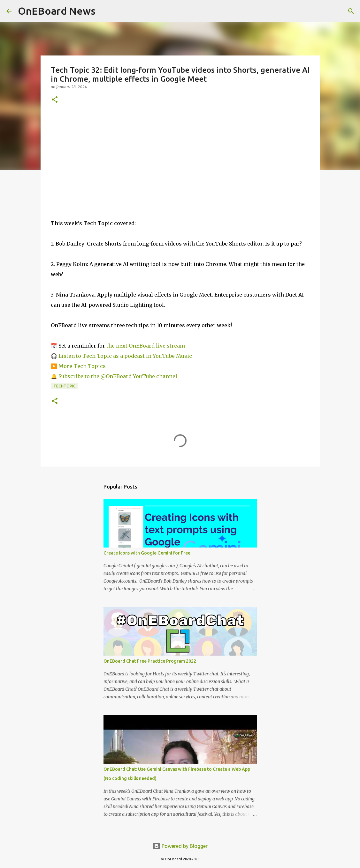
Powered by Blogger (180, 846)
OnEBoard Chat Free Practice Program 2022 (150, 661)
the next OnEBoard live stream (146, 346)
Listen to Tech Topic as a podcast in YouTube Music (125, 356)
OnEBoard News (57, 11)
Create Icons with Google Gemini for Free (147, 553)
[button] (55, 100)
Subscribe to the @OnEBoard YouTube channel (117, 376)
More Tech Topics (82, 366)
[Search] (351, 11)
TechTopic (65, 386)
